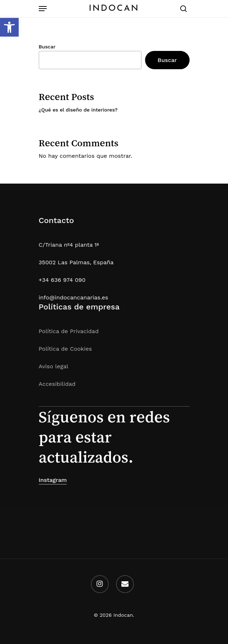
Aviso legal (54, 366)
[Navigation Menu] (43, 9)
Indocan (114, 9)
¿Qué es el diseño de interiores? (78, 110)
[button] (9, 27)
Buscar (47, 47)
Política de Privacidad (69, 331)
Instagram (53, 480)
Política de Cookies (65, 349)
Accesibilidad (57, 384)
